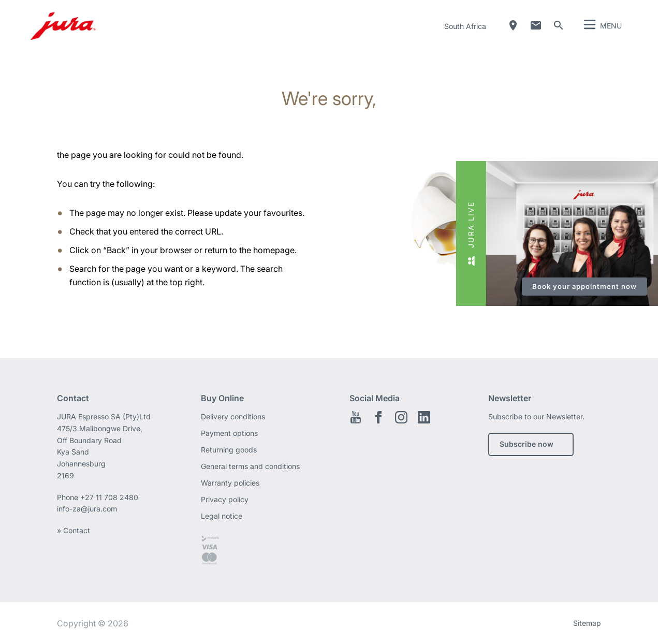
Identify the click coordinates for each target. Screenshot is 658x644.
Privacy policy (225, 499)
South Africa (465, 26)
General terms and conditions (250, 466)
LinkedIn (424, 417)
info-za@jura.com (87, 509)
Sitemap (587, 623)
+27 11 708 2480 (109, 497)
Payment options (229, 433)
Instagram (401, 417)
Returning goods (229, 450)
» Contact (74, 530)
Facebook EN (378, 417)
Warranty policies (230, 483)
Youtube (356, 417)
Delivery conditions (233, 416)
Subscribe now (527, 444)
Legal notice (222, 516)
